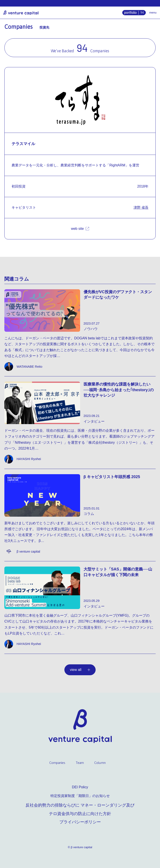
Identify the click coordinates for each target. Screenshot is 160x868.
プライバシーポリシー (80, 822)
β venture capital (21, 13)
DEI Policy (80, 787)
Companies (57, 763)
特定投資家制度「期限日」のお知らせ (80, 796)
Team (80, 763)
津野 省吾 (141, 207)
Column (100, 763)
